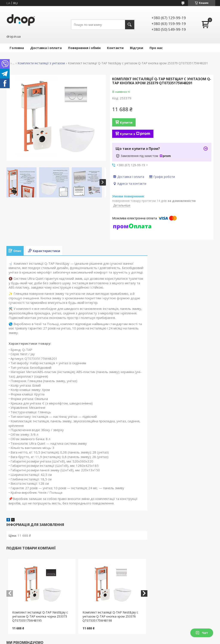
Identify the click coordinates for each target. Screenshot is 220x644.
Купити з (135, 134)
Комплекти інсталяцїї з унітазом (41, 63)
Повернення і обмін (84, 48)
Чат (202, 633)
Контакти (115, 48)
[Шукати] (130, 25)
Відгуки (137, 48)
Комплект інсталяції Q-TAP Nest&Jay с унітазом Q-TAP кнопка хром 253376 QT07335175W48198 (110, 616)
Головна (17, 48)
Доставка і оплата (46, 48)
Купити (126, 122)
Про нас (156, 48)
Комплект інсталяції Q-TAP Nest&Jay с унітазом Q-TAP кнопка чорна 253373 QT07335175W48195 (40, 616)
